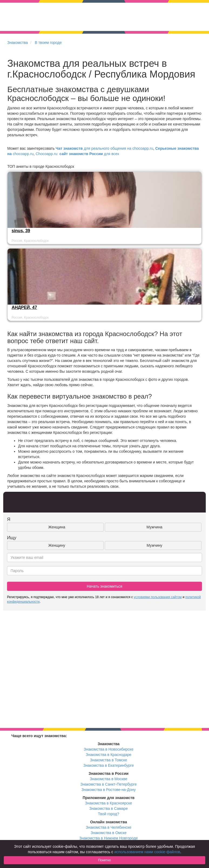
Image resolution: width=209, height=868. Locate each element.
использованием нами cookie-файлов (147, 852)
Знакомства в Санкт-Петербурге (109, 784)
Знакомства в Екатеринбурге (109, 765)
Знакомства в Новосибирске (109, 749)
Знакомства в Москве (108, 779)
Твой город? (109, 814)
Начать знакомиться (104, 586)
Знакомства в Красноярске (109, 803)
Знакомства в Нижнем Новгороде (109, 838)
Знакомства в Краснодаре (109, 755)
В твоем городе (48, 43)
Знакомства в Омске (109, 833)
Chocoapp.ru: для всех (77, 154)
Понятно (104, 860)
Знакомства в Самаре (109, 808)
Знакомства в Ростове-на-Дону (109, 790)
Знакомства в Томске (108, 760)
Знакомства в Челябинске (109, 827)
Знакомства (18, 43)
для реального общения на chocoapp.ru (104, 148)
